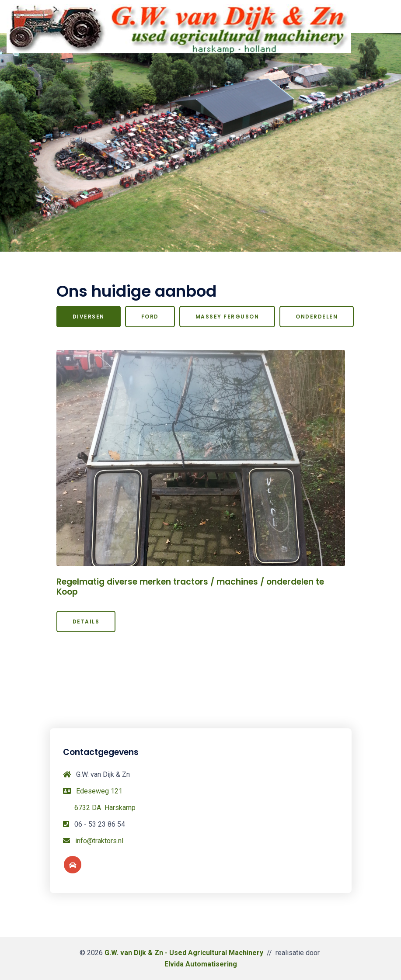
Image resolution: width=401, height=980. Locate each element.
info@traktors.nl (99, 841)
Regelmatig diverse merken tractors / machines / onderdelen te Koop (190, 587)
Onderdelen (317, 317)
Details (86, 622)
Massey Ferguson (227, 317)
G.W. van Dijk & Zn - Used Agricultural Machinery (184, 953)
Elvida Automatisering (201, 964)
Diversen (89, 317)
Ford (150, 317)
